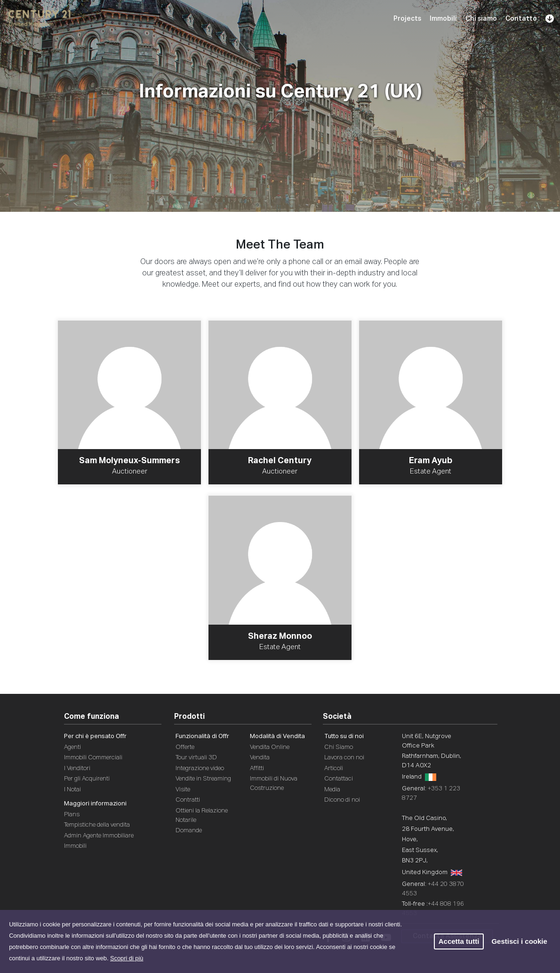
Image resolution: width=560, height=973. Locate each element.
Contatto (521, 19)
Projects (407, 19)
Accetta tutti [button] (459, 941)
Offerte (185, 747)
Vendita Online (270, 747)
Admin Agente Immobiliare (99, 836)
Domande (189, 831)
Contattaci (339, 779)
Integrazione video (200, 768)
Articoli (334, 768)
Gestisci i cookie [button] (519, 941)
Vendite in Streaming (203, 779)
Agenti (72, 747)
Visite (183, 790)
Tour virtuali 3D (196, 758)
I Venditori (77, 768)
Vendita (260, 758)
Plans (72, 815)
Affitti (257, 768)
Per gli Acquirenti (87, 779)
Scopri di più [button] (127, 958)
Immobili (443, 19)
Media (332, 790)
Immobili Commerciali (93, 758)
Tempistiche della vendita (97, 825)
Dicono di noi (342, 800)
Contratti (188, 800)
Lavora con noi (344, 758)
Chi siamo (481, 19)
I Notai (72, 790)
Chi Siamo (339, 747)
